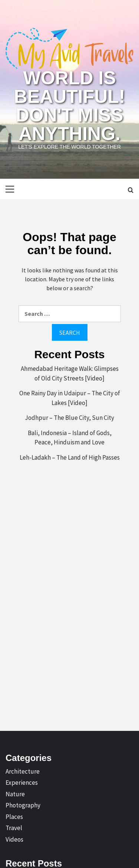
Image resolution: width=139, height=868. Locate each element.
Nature (15, 794)
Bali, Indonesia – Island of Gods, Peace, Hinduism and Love (70, 438)
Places (14, 817)
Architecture (23, 771)
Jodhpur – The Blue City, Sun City (69, 418)
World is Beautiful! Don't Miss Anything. (70, 106)
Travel (14, 828)
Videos (14, 839)
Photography (23, 805)
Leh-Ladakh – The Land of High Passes (70, 457)
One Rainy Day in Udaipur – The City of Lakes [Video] (70, 398)
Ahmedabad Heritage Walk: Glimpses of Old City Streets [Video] (70, 373)
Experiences (22, 783)
